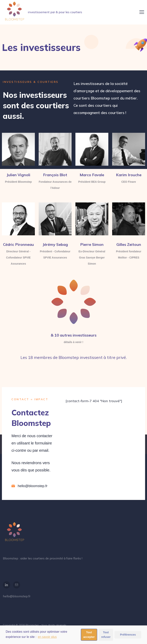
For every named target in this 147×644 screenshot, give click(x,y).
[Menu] (142, 12)
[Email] (17, 585)
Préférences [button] (128, 635)
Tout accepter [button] (89, 635)
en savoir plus (47, 637)
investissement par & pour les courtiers (55, 12)
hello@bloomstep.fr (17, 596)
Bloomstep (32, 625)
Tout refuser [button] (106, 635)
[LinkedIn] (7, 585)
